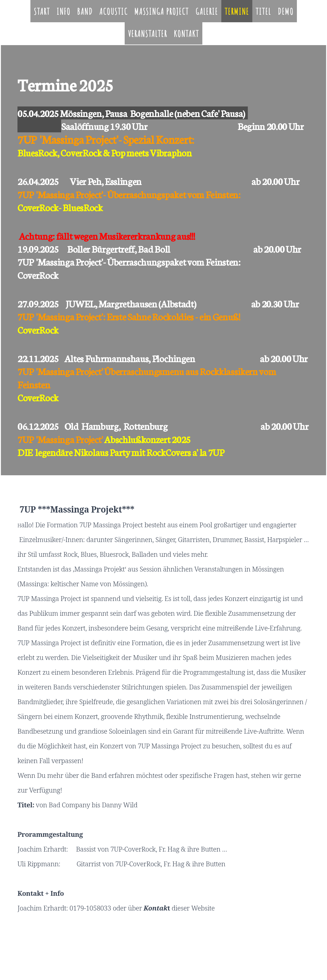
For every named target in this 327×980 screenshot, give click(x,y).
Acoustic (114, 11)
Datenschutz (49, 951)
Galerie (207, 11)
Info (64, 11)
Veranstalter (148, 34)
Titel (263, 11)
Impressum (27, 951)
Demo (286, 11)
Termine (237, 11)
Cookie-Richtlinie (75, 951)
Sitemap (98, 951)
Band (85, 11)
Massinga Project (162, 11)
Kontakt (186, 34)
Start (42, 11)
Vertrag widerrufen (127, 951)
